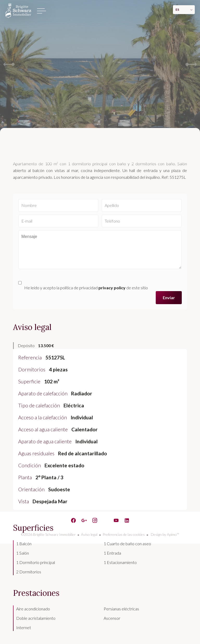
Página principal (18, 10)
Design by (165, 534)
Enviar (169, 298)
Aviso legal (89, 534)
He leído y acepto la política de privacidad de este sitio (86, 288)
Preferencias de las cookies (124, 534)
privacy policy (112, 288)
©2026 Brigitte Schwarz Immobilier (48, 534)
